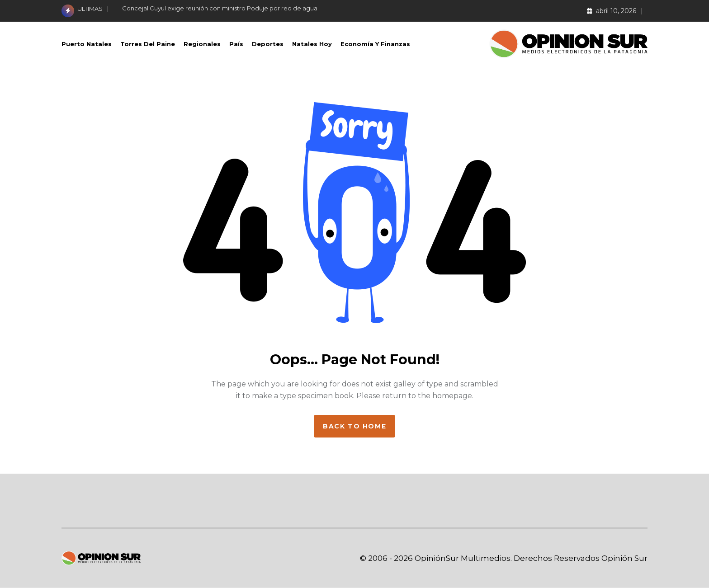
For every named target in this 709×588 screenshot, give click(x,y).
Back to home (354, 426)
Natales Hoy (312, 44)
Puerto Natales (87, 44)
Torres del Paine (148, 44)
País (236, 44)
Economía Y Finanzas (375, 44)
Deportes (268, 44)
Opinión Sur (624, 558)
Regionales (202, 44)
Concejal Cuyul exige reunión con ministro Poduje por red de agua (220, 8)
